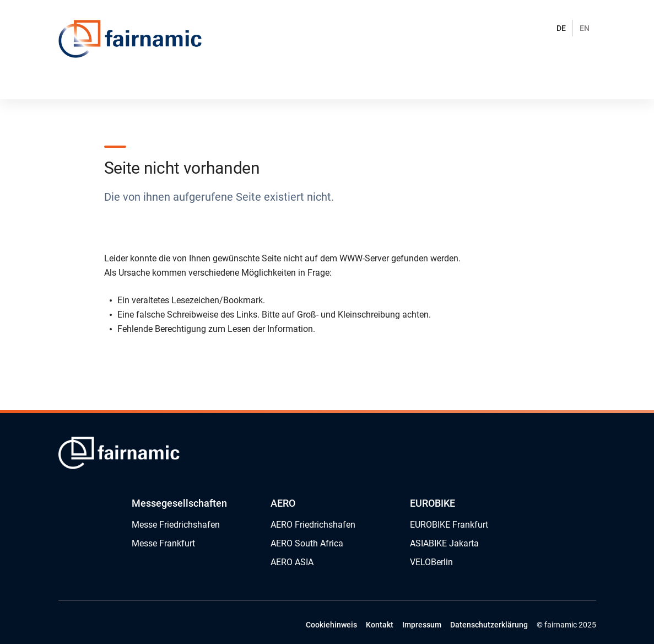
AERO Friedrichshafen (313, 525)
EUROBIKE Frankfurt (449, 525)
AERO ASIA (292, 562)
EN (585, 28)
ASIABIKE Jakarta (444, 543)
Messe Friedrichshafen (176, 525)
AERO (283, 503)
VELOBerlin (431, 562)
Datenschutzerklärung (489, 625)
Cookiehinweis (331, 625)
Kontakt (380, 625)
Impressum (422, 625)
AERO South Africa (307, 543)
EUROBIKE (433, 503)
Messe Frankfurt (163, 543)
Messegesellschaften (179, 503)
